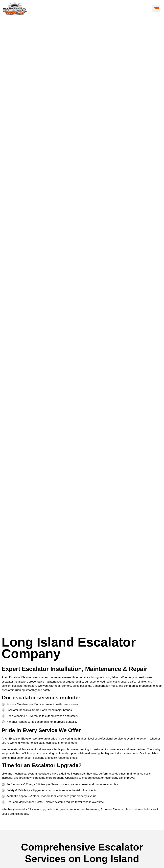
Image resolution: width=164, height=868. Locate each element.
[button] (156, 9)
